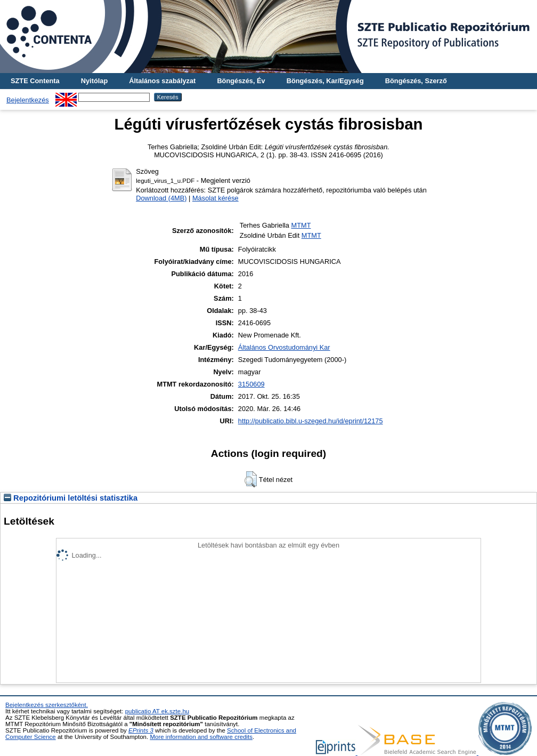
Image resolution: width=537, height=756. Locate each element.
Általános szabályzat (162, 81)
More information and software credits (201, 737)
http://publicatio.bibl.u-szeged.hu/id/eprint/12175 (311, 421)
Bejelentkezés (28, 100)
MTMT (301, 225)
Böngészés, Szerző (416, 81)
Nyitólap (94, 81)
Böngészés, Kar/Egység (325, 81)
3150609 (251, 384)
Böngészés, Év (241, 81)
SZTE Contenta (35, 81)
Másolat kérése (215, 198)
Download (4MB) (161, 198)
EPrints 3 (141, 730)
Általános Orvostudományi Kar (284, 347)
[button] (251, 479)
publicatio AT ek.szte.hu (157, 711)
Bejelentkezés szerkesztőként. (47, 705)
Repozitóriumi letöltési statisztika (71, 498)
